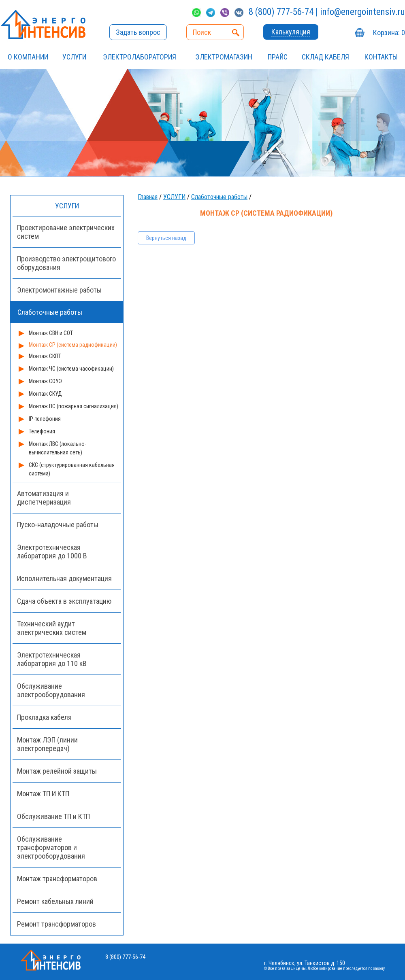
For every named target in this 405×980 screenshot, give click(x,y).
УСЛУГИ (74, 57)
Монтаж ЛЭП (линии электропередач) (47, 744)
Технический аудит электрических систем (52, 628)
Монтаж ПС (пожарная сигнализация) (74, 406)
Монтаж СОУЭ (45, 381)
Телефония (42, 431)
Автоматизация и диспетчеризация (44, 498)
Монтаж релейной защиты (57, 771)
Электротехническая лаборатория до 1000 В (52, 552)
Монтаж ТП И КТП (43, 794)
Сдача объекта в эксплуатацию (64, 601)
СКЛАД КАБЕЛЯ (325, 57)
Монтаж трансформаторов (57, 879)
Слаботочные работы (219, 197)
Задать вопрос (138, 32)
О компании (28, 57)
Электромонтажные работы (59, 290)
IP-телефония (45, 419)
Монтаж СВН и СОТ (51, 333)
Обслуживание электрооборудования (51, 690)
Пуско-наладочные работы (58, 525)
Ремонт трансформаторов (56, 924)
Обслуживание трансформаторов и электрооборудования (51, 847)
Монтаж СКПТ (45, 356)
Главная (148, 197)
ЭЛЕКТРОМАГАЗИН (224, 57)
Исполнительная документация (64, 578)
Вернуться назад (166, 238)
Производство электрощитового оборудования (66, 263)
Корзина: (389, 33)
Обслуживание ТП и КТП (53, 816)
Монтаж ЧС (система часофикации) (71, 369)
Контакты (381, 57)
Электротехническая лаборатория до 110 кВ (52, 659)
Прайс (278, 57)
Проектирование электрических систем (66, 232)
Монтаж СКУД (45, 394)
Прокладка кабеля (44, 717)
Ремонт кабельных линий (55, 901)
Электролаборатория (140, 57)
